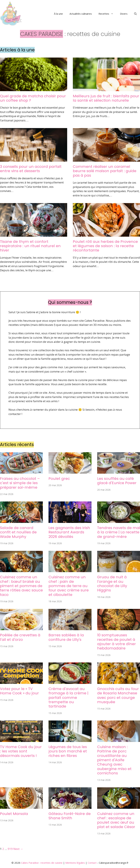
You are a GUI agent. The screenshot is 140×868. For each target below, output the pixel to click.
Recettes (108, 14)
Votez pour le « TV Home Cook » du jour (19, 691)
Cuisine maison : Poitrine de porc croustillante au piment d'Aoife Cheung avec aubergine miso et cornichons (114, 760)
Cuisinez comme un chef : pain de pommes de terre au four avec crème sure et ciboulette (69, 586)
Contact (92, 863)
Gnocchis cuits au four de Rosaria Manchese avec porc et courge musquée (118, 695)
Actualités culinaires (81, 14)
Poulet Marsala (14, 814)
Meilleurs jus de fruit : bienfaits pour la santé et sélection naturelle (106, 98)
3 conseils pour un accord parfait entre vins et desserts (31, 169)
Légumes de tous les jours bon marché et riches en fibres (68, 751)
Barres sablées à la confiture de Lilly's (66, 637)
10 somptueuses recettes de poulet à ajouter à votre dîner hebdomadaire (116, 642)
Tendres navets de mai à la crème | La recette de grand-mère (119, 532)
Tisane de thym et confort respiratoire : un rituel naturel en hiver (30, 246)
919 (10, 849)
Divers (124, 14)
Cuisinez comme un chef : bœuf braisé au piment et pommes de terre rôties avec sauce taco (21, 586)
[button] (135, 14)
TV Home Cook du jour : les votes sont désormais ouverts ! (21, 751)
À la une (58, 14)
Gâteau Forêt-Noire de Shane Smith (70, 816)
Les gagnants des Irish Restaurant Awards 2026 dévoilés (69, 532)
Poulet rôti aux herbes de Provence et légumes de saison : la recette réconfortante (105, 246)
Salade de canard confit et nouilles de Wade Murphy (18, 532)
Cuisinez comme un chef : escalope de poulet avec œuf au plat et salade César (116, 820)
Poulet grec (59, 479)
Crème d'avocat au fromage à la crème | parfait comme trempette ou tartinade (68, 698)
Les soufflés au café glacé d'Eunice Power (117, 481)
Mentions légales (75, 863)
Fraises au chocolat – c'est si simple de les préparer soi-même (20, 483)
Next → (18, 849)
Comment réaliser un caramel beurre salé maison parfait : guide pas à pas (105, 171)
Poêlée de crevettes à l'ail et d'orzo (20, 637)
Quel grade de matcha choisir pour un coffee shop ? (33, 98)
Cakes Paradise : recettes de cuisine (42, 863)
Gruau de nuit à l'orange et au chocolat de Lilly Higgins (112, 584)
